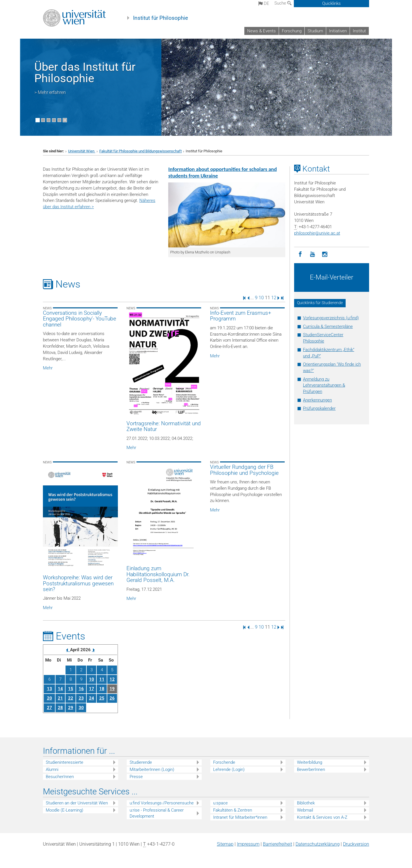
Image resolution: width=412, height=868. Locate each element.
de (264, 3)
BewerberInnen (311, 769)
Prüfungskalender (319, 408)
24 (92, 698)
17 (92, 689)
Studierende (141, 762)
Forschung (292, 31)
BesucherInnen (60, 777)
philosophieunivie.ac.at (317, 233)
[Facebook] (300, 254)
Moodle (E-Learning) (65, 810)
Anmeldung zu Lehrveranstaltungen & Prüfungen (324, 385)
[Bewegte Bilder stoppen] (65, 120)
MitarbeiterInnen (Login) (152, 769)
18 (102, 689)
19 (112, 689)
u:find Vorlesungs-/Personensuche (162, 803)
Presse (136, 777)
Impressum (248, 844)
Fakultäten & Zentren (233, 810)
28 (60, 708)
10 (261, 298)
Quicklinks (331, 3)
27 (49, 708)
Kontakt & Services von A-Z (322, 817)
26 (112, 698)
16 (81, 689)
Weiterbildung (310, 762)
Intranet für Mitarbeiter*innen (240, 817)
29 (71, 708)
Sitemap (225, 844)
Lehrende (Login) (229, 769)
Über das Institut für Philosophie (85, 73)
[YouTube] (313, 254)
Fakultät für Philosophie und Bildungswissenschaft (140, 151)
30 (81, 708)
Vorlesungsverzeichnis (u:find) (331, 318)
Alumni (52, 769)
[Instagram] (325, 254)
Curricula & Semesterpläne (328, 326)
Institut (359, 31)
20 (49, 698)
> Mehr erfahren (50, 92)
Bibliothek (306, 803)
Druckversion (356, 844)
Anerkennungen (317, 400)
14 (60, 689)
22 (71, 698)
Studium (315, 31)
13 (49, 689)
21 (60, 698)
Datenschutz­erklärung (318, 844)
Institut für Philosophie (161, 18)
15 (71, 689)
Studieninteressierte (65, 762)
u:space (220, 803)
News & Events (262, 31)
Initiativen (338, 31)
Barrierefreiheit (278, 844)
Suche (283, 3)
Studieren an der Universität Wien (77, 803)
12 (274, 298)
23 (81, 698)
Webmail (305, 810)
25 (102, 698)
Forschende (224, 762)
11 (102, 679)
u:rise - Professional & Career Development (157, 813)
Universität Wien (82, 151)
